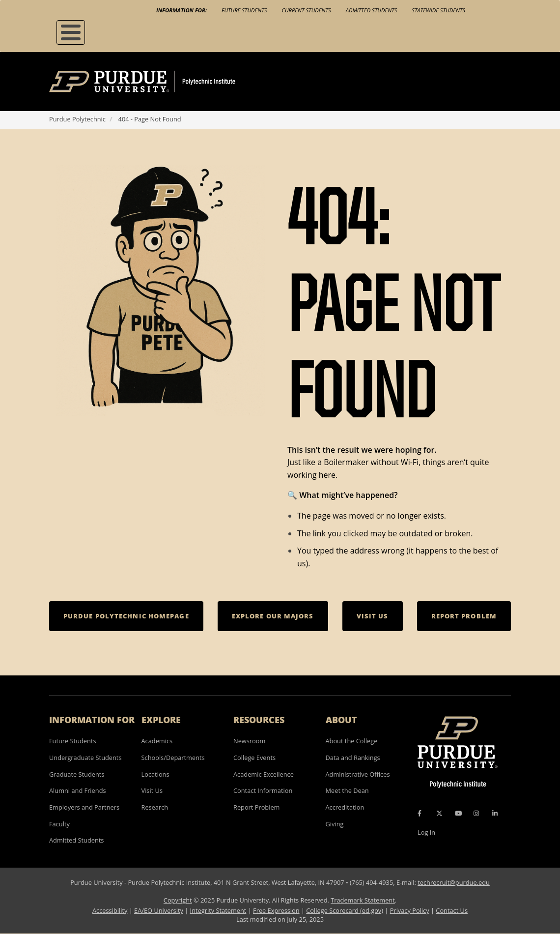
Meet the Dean (347, 790)
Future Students (244, 10)
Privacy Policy (410, 910)
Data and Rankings (353, 758)
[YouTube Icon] (458, 814)
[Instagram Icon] (476, 814)
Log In (426, 832)
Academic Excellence (264, 774)
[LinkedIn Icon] (495, 814)
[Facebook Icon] (420, 814)
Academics (157, 741)
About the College (352, 741)
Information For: (182, 10)
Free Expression (276, 910)
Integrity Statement (218, 910)
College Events (254, 758)
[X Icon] (440, 814)
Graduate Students (77, 774)
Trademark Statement (363, 900)
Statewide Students (438, 10)
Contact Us (452, 910)
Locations (155, 774)
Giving (335, 824)
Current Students (306, 10)
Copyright (178, 900)
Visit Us (152, 790)
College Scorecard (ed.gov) (345, 910)
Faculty (59, 824)
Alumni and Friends (78, 790)
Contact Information (263, 790)
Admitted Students (372, 10)
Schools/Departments (173, 758)
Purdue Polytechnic (77, 119)
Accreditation (345, 807)
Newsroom (249, 741)
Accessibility (110, 910)
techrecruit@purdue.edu (454, 882)
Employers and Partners (84, 807)
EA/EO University (159, 910)
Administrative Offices (358, 774)
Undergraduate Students (85, 758)
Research (155, 807)
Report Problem (256, 807)
